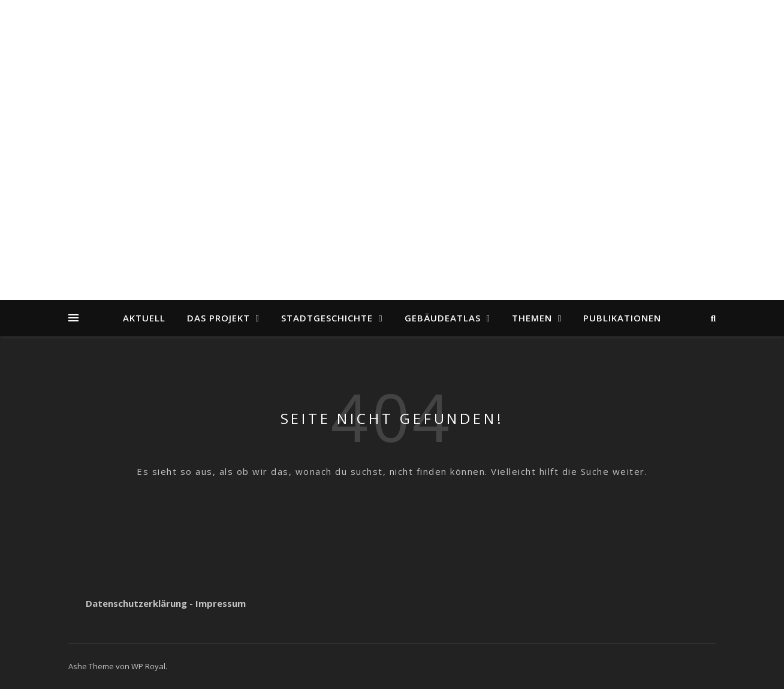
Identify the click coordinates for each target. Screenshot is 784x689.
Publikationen (622, 318)
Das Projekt (218, 318)
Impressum (221, 603)
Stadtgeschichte (327, 318)
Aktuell (144, 318)
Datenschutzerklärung (136, 603)
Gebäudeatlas (443, 318)
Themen (532, 318)
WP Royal (148, 666)
